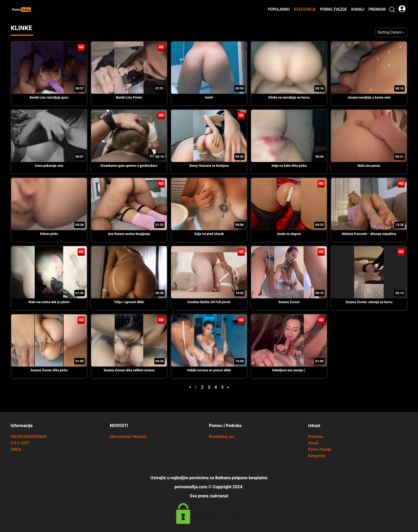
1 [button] (196, 387)
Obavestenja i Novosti (128, 437)
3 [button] (209, 387)
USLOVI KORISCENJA (29, 437)
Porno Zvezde (333, 10)
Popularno (279, 10)
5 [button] (222, 387)
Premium (377, 10)
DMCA (16, 450)
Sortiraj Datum (391, 32)
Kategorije (305, 10)
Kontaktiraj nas (222, 437)
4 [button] (216, 387)
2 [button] (202, 387)
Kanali (358, 10)
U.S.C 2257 (20, 443)
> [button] (228, 387)
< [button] (190, 387)
